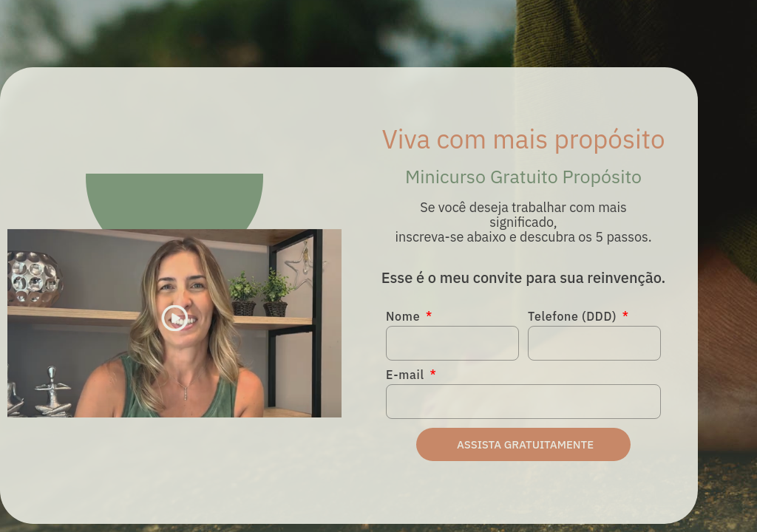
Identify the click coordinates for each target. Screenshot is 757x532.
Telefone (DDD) (574, 317)
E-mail (407, 375)
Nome (405, 317)
